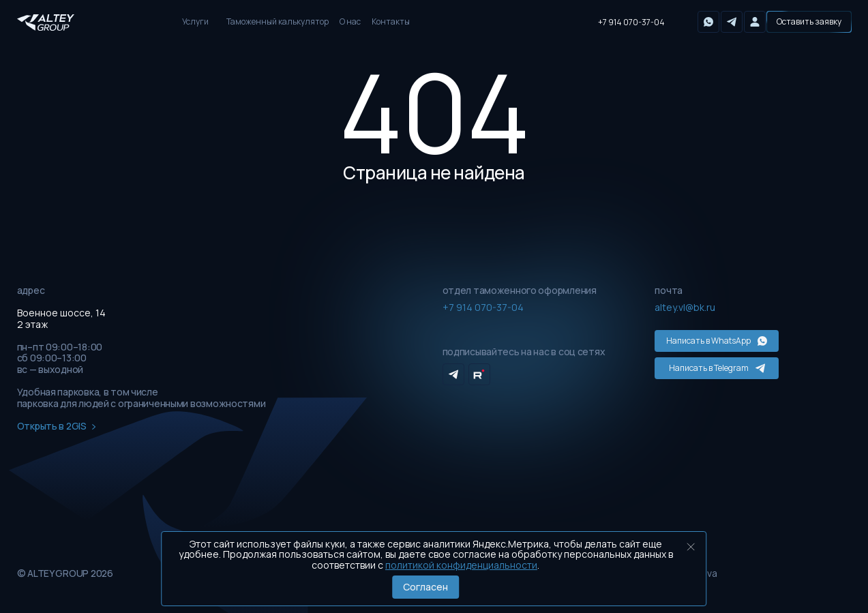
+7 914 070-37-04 (631, 22)
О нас (350, 21)
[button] (809, 22)
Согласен (425, 587)
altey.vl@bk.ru (685, 307)
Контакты (391, 21)
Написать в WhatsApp (717, 341)
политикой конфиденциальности (461, 565)
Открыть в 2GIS (56, 427)
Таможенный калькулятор (278, 21)
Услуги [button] (195, 21)
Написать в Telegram (717, 368)
